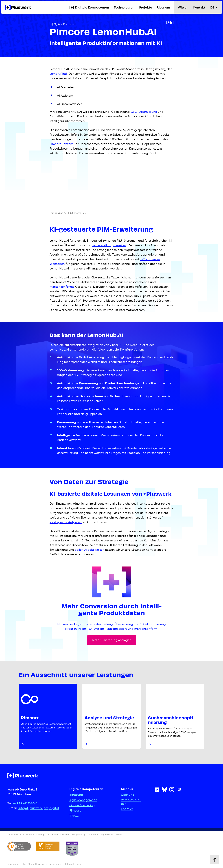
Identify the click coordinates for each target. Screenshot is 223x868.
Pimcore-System (61, 144)
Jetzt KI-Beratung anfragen (112, 640)
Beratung (76, 796)
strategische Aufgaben (66, 522)
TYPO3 (74, 817)
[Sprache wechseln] (214, 7)
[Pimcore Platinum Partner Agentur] (48, 717)
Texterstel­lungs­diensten (109, 245)
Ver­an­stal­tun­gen (131, 803)
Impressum (13, 865)
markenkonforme (62, 287)
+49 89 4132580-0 (25, 804)
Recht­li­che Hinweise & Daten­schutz (42, 865)
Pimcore (75, 812)
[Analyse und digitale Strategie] (112, 717)
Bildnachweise (73, 865)
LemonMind (58, 74)
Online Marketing (82, 806)
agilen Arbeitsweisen (90, 550)
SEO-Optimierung (144, 112)
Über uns (127, 796)
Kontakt (127, 810)
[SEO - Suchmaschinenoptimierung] (175, 717)
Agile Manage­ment (83, 801)
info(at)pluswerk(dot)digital (39, 809)
